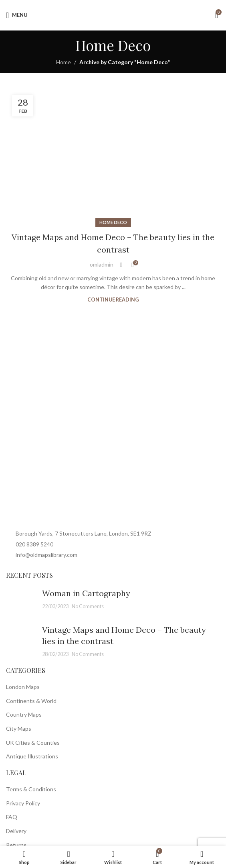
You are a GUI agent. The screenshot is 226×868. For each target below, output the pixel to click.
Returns (16, 845)
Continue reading (113, 300)
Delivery (16, 831)
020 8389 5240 (34, 544)
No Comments (88, 606)
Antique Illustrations (32, 756)
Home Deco (113, 222)
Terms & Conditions (31, 789)
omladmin (102, 264)
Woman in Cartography (86, 593)
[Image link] (86, 502)
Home (64, 62)
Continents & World (31, 701)
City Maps (19, 728)
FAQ (12, 817)
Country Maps (24, 714)
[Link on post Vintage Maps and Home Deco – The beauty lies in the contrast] (113, 156)
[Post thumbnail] (21, 600)
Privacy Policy (23, 803)
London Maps (23, 687)
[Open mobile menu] (17, 15)
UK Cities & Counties (33, 743)
